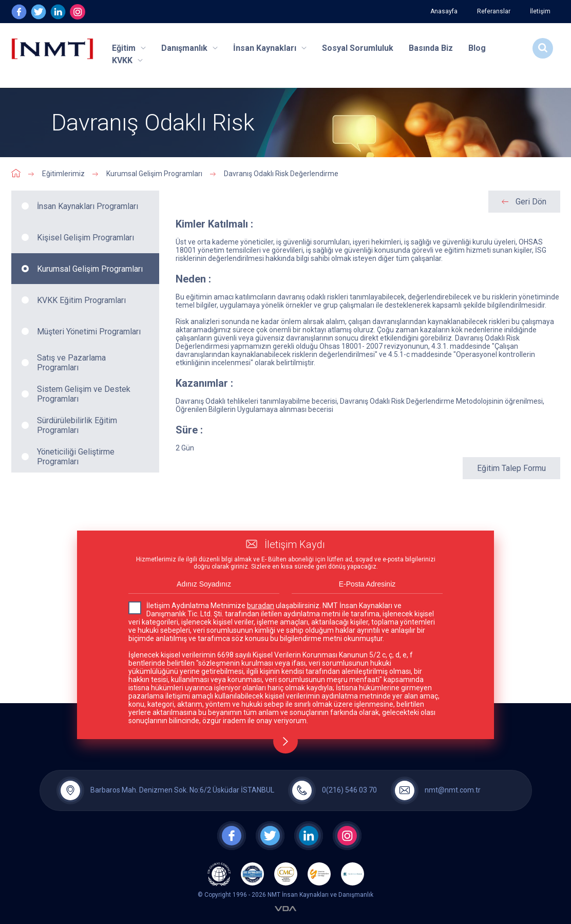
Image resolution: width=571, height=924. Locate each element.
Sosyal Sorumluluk (358, 48)
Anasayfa (444, 11)
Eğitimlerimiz (63, 174)
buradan (261, 606)
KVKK (127, 60)
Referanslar (494, 11)
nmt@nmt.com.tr (453, 790)
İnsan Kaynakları (270, 48)
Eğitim (129, 48)
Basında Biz (431, 48)
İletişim (540, 11)
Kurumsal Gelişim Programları (154, 174)
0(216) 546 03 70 (349, 790)
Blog (477, 48)
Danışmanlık (189, 48)
